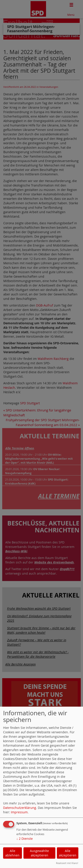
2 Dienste (25, 839)
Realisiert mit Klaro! (67, 863)
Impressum (19, 812)
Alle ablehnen (12, 853)
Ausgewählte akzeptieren (39, 853)
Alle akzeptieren (68, 853)
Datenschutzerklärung (20, 808)
